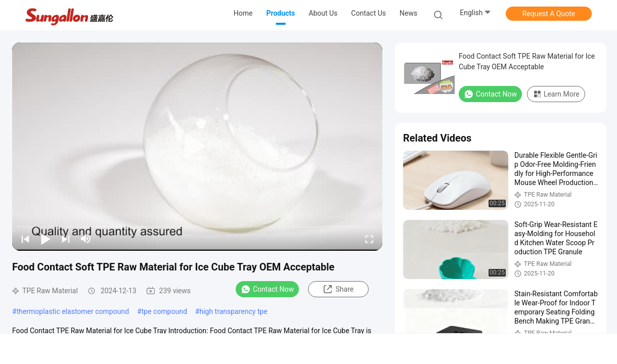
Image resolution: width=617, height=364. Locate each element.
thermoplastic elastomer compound (73, 311)
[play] (197, 147)
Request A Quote (549, 14)
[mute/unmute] (86, 239)
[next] (66, 239)
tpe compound (164, 311)
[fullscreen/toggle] (369, 239)
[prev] (25, 239)
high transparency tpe (233, 311)
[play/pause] (46, 239)
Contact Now (267, 289)
